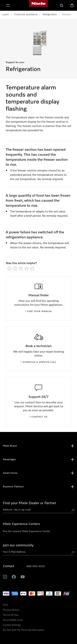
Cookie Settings (12, 625)
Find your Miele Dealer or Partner (30, 503)
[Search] (62, 5)
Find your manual (38, 311)
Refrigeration (50, 14)
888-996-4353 (36, 566)
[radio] (9, 268)
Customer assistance (26, 14)
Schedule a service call (39, 362)
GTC (5, 605)
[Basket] (72, 5)
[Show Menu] (8, 5)
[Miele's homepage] (38, 5)
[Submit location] (73, 510)
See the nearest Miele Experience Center (26, 531)
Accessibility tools (13, 620)
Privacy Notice (11, 610)
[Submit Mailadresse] (73, 553)
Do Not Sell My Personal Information (24, 630)
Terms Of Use (11, 615)
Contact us (38, 417)
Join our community (18, 545)
